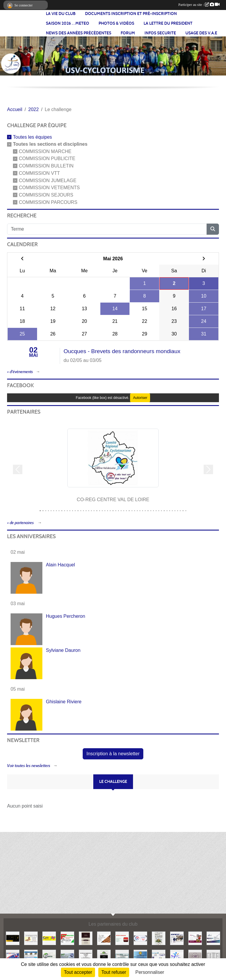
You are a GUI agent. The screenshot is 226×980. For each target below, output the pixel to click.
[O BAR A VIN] (13, 938)
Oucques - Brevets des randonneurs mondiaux (122, 351)
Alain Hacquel (60, 565)
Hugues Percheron (65, 616)
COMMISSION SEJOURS (46, 195)
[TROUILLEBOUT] (122, 956)
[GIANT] (177, 938)
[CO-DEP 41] (140, 938)
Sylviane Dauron (63, 650)
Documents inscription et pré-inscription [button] (131, 14)
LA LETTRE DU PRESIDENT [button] (168, 23)
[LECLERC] (159, 956)
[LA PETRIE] (86, 938)
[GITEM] (122, 938)
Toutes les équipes (33, 137)
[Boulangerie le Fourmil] (104, 938)
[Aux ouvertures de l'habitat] (159, 938)
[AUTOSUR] (13, 956)
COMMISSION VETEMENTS (49, 188)
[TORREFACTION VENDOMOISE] (86, 956)
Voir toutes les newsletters (29, 766)
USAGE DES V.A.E (201, 33)
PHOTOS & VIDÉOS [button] (116, 23)
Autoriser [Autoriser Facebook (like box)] (140, 398)
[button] (18, 469)
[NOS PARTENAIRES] (213, 956)
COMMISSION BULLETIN (46, 166)
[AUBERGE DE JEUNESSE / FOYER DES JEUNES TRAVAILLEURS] (31, 956)
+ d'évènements (20, 372)
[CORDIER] (213, 938)
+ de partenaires (21, 523)
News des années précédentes (79, 33)
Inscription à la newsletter (113, 754)
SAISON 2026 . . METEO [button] (68, 23)
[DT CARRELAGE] (67, 956)
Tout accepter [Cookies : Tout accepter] (78, 972)
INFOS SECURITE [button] (160, 33)
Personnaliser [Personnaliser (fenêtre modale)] (150, 972)
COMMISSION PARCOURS (48, 202)
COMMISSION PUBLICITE (47, 158)
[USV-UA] (177, 956)
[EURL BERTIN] (49, 956)
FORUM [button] (128, 33)
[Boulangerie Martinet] (195, 956)
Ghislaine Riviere (64, 702)
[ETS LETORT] (140, 956)
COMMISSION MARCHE (45, 151)
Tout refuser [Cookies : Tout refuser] (114, 972)
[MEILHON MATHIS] (195, 938)
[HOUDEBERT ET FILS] (31, 938)
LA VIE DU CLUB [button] (61, 14)
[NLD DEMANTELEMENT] (104, 956)
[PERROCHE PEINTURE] (67, 938)
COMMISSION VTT (39, 173)
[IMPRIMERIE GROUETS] (49, 938)
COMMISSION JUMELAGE (48, 180)
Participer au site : (199, 5)
